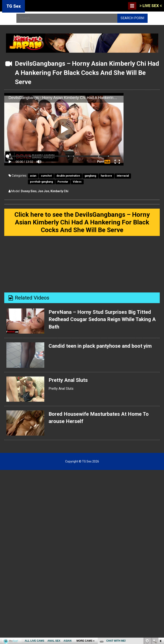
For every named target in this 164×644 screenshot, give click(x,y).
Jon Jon (44, 191)
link (160, 577)
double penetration (68, 176)
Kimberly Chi (59, 191)
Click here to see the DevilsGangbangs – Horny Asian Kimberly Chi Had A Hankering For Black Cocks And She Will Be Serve (82, 222)
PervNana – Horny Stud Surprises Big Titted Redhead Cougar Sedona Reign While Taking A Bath (102, 319)
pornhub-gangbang (41, 182)
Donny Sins (29, 191)
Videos (77, 182)
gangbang (90, 176)
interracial (123, 176)
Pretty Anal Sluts (68, 380)
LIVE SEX (151, 6)
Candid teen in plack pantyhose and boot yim (100, 346)
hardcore (106, 176)
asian (33, 176)
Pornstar (63, 182)
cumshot (46, 176)
